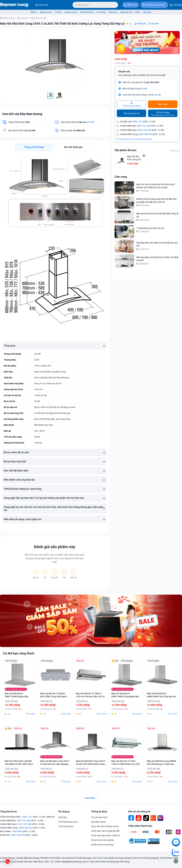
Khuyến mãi (124, 71)
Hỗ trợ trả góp (163, 114)
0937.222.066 (144, 126)
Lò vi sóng (101, 12)
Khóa (138, 12)
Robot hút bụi (87, 12)
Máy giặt (147, 12)
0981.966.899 (18, 835)
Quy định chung (98, 822)
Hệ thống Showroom (68, 822)
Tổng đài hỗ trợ (8, 812)
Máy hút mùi (126, 12)
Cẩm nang (121, 177)
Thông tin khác (99, 812)
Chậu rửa (113, 12)
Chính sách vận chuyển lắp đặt (105, 831)
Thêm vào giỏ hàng (131, 104)
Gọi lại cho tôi (133, 114)
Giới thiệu (63, 817)
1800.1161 (132, 5)
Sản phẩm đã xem (126, 150)
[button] (104, 34)
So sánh (155, 24)
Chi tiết (144, 89)
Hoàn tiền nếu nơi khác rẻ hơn (105, 826)
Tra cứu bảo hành (99, 817)
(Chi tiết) (90, 122)
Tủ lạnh (58, 12)
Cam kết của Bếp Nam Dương (22, 114)
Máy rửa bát (46, 12)
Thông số (142, 24)
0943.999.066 (145, 135)
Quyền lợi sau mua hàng (102, 845)
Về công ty (64, 812)
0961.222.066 (145, 130)
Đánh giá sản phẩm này (55, 547)
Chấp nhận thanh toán (140, 826)
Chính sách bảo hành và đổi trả (106, 835)
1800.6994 (17, 831)
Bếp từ (34, 12)
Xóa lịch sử (175, 151)
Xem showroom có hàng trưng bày (135, 139)
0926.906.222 (26, 828)
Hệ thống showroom (153, 5)
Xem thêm (90, 798)
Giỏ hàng (176, 5)
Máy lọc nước (71, 12)
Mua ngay (163, 104)
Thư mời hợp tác (66, 826)
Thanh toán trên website (102, 840)
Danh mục (42, 5)
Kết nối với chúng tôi (139, 812)
